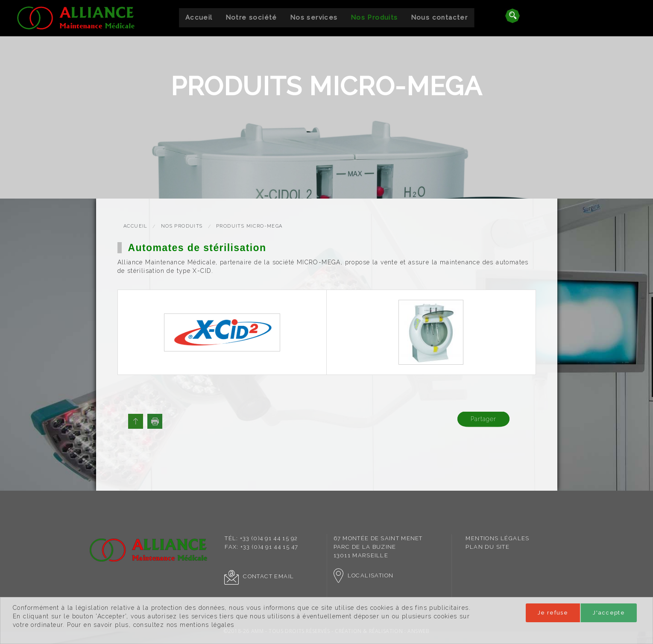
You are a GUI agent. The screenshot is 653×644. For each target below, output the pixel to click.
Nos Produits (374, 18)
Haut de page (136, 421)
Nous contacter (439, 18)
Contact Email (259, 576)
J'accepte (609, 613)
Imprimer (155, 421)
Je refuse (553, 613)
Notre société (251, 18)
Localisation (364, 575)
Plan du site (488, 547)
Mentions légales (497, 538)
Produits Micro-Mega (249, 226)
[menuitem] (199, 18)
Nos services (314, 18)
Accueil (199, 18)
